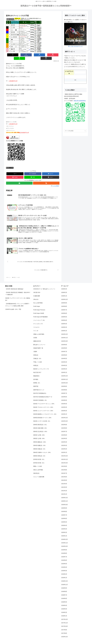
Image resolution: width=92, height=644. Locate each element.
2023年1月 (64, 411)
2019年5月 (64, 561)
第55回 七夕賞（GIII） (39, 432)
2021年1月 (64, 491)
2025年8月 (64, 304)
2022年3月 (64, 443)
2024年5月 (64, 356)
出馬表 (35, 335)
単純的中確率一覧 (38, 345)
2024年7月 (64, 349)
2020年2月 (64, 530)
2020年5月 (64, 519)
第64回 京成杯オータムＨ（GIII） (42, 450)
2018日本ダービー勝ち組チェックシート (44, 286)
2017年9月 (64, 627)
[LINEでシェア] (46, 55)
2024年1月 (64, 370)
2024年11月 (64, 335)
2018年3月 (64, 606)
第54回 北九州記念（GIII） (41, 429)
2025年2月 (64, 325)
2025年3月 (64, 321)
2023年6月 (64, 394)
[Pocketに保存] (37, 55)
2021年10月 (64, 460)
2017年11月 (64, 620)
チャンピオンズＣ (38, 321)
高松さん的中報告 (38, 467)
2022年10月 (64, 418)
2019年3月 (64, 568)
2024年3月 (64, 363)
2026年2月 (64, 290)
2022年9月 (64, 422)
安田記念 (36, 352)
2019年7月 (64, 554)
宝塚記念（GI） (38, 356)
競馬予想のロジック (39, 387)
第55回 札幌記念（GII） (40, 443)
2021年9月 (64, 464)
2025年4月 (64, 318)
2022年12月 (64, 415)
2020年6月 (64, 516)
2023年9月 (64, 384)
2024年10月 (64, 338)
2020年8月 (64, 509)
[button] (55, 55)
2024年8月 (64, 345)
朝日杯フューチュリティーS (41, 366)
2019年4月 (64, 564)
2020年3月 (64, 526)
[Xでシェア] (11, 55)
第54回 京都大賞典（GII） (40, 425)
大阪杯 (35, 349)
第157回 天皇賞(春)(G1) (40, 391)
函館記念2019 (37, 338)
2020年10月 (64, 502)
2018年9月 (64, 585)
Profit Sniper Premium (39, 307)
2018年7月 (64, 592)
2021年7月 (64, 471)
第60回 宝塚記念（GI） (40, 446)
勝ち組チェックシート (39, 342)
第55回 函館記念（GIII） (40, 439)
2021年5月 (64, 478)
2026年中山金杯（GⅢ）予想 (13, 307)
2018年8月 (64, 589)
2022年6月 (64, 432)
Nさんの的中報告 (38, 300)
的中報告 (36, 377)
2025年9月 (64, 300)
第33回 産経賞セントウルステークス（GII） (45, 411)
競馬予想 (36, 384)
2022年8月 (64, 425)
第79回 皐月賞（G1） (39, 460)
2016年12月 (64, 634)
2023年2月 (64, 408)
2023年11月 (64, 377)
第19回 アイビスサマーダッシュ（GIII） (44, 401)
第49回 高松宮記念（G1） (40, 422)
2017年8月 (64, 631)
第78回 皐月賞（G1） (39, 457)
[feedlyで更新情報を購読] (19, 180)
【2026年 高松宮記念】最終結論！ (15, 286)
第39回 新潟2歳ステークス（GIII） (43, 415)
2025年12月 (64, 297)
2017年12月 (64, 617)
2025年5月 (64, 314)
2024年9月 (64, 342)
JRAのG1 (36, 297)
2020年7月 (64, 512)
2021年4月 (64, 481)
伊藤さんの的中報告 (39, 331)
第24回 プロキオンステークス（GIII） (44, 405)
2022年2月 (64, 446)
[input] (75, 131)
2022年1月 (64, 450)
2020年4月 (64, 523)
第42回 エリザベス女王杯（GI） (42, 418)
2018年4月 (64, 603)
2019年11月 (64, 540)
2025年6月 (64, 311)
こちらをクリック (13, 77)
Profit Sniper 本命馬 (39, 311)
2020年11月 (64, 498)
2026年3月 (64, 286)
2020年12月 (64, 495)
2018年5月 (64, 599)
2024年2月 (64, 366)
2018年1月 (64, 613)
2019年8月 (64, 551)
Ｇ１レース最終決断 (39, 474)
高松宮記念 (36, 471)
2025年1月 (64, 328)
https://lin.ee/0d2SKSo (80, 101)
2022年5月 (64, 436)
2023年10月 (64, 380)
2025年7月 (64, 307)
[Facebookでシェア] (19, 55)
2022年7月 (64, 429)
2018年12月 (64, 578)
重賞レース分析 (10, 164)
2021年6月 (64, 474)
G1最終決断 (37, 293)
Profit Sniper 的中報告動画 (40, 314)
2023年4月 (64, 401)
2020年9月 (64, 505)
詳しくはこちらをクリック (75, 46)
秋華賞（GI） (37, 380)
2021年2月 (64, 488)
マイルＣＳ (36, 325)
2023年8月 (64, 387)
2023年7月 (64, 391)
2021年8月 (64, 467)
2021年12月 (64, 453)
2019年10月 (64, 544)
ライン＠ (36, 328)
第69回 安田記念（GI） (40, 453)
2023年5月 (64, 398)
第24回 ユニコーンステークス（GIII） (44, 408)
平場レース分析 (38, 359)
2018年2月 (64, 610)
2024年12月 (64, 331)
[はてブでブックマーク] (28, 55)
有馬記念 (36, 363)
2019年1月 (64, 575)
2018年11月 (64, 582)
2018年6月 (64, 596)
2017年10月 (64, 624)
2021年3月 (64, 484)
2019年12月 (64, 537)
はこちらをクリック (24, 129)
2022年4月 (64, 439)
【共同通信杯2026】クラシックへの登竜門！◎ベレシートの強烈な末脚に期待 (18, 302)
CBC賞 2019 (37, 290)
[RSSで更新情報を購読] (46, 180)
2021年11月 (64, 457)
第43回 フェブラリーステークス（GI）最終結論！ (18, 296)
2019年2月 (64, 571)
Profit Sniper (37, 304)
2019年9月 (64, 547)
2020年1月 (64, 533)
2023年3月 (64, 405)
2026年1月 (64, 293)
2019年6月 (64, 558)
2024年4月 (64, 359)
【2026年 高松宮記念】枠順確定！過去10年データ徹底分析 (18, 291)
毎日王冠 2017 (37, 370)
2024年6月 (64, 352)
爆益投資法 (36, 373)
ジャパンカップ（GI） (39, 318)
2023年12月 (64, 373)
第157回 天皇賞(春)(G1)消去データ (43, 394)
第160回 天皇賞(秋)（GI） (40, 398)
